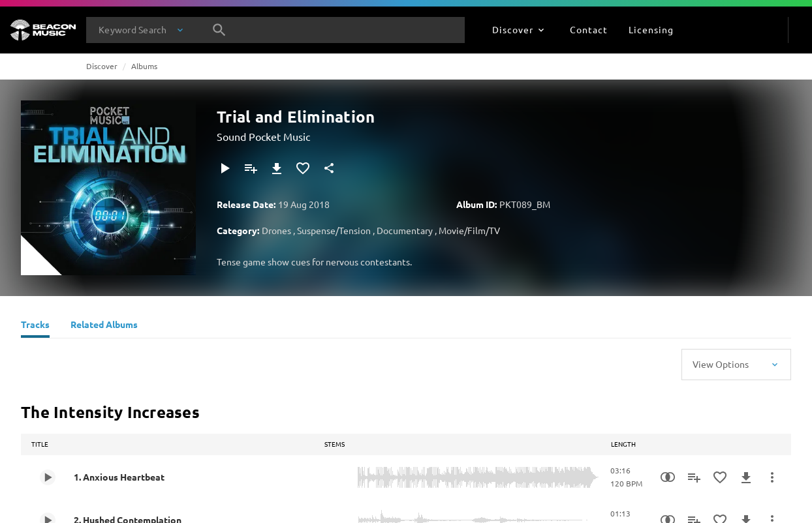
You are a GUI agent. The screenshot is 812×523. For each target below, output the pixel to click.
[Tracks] (35, 326)
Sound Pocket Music (263, 136)
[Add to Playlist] (251, 168)
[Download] (277, 168)
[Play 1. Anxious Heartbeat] (48, 477)
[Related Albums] (104, 326)
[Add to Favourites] (303, 168)
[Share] (329, 168)
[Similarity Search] (668, 477)
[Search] (219, 30)
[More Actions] (772, 477)
